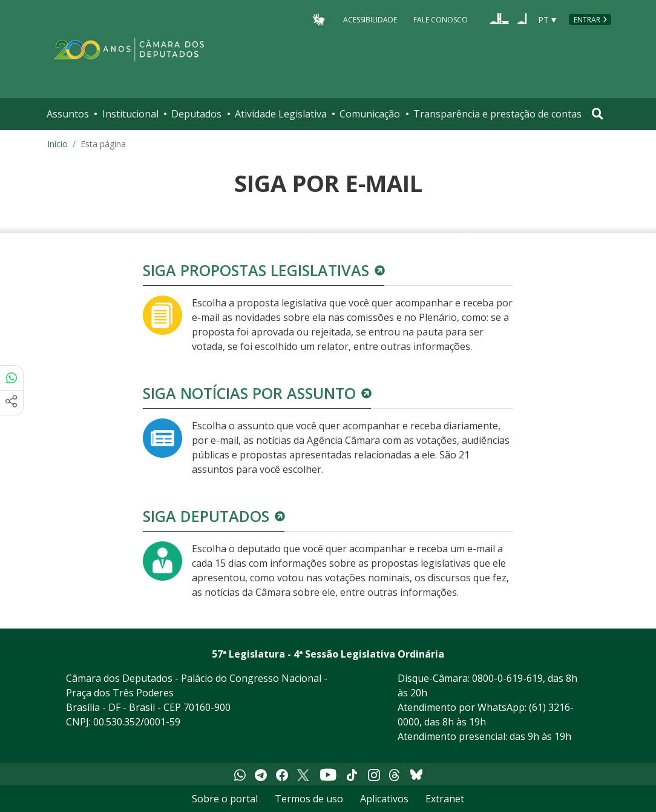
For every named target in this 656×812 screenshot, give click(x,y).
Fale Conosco (441, 19)
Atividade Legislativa (281, 114)
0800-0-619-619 (507, 678)
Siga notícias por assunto (249, 393)
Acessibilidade (370, 19)
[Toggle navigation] (598, 114)
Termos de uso (309, 799)
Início (57, 144)
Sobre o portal (225, 799)
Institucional (130, 114)
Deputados (196, 114)
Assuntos (68, 114)
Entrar (587, 20)
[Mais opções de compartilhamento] (11, 403)
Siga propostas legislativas (256, 270)
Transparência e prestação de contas (497, 114)
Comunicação (370, 114)
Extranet (445, 799)
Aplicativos (384, 799)
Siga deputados (206, 516)
